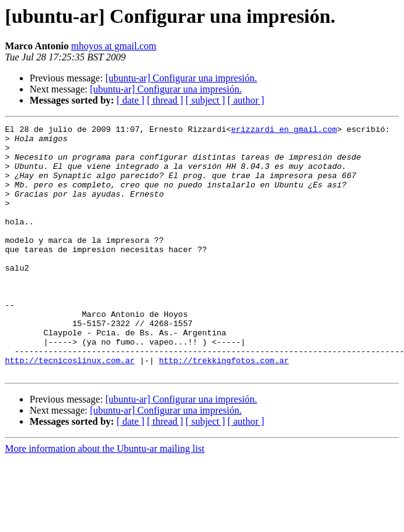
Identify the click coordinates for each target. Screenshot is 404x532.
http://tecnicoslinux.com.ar (70, 408)
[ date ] (130, 100)
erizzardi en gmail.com (284, 131)
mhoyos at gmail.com (113, 46)
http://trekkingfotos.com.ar (224, 408)
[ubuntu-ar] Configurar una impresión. (181, 78)
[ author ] (246, 100)
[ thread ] (165, 100)
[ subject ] (205, 100)
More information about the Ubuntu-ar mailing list (105, 498)
